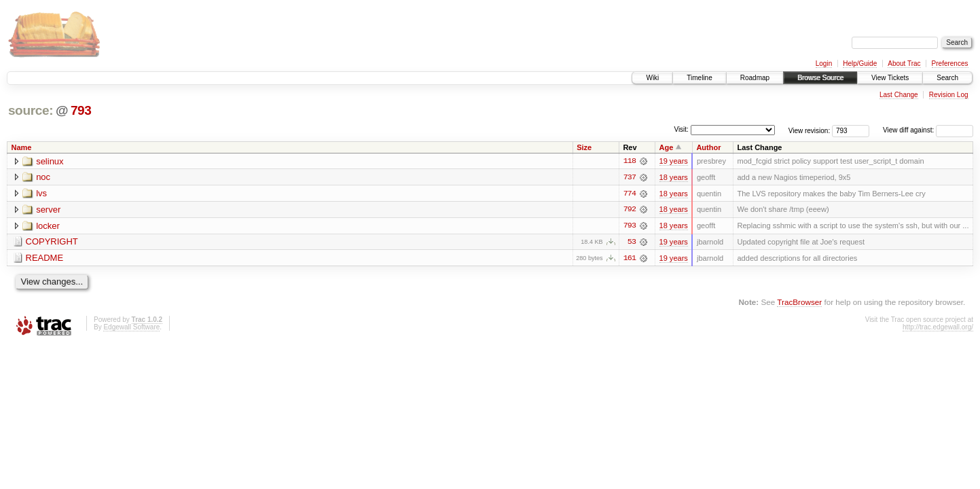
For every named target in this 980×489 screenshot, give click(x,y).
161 (630, 259)
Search (947, 78)
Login (824, 64)
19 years (674, 161)
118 (630, 161)
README (45, 259)
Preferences (950, 64)
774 (630, 194)
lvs (41, 194)
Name (22, 147)
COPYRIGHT (52, 243)
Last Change (899, 95)
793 (81, 110)
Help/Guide (860, 64)
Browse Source (820, 78)
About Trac (904, 64)
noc (43, 178)
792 (630, 210)
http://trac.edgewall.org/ (938, 328)
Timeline (699, 78)
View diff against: (928, 130)
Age (667, 147)
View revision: (810, 130)
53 (632, 242)
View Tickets (890, 78)
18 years (674, 177)
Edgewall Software (131, 328)
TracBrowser (799, 303)
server (48, 210)
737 (630, 177)
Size (584, 147)
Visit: (681, 129)
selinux (50, 161)
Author (708, 147)
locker (48, 227)
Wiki (652, 78)
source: (31, 110)
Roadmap (755, 78)
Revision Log (949, 95)
